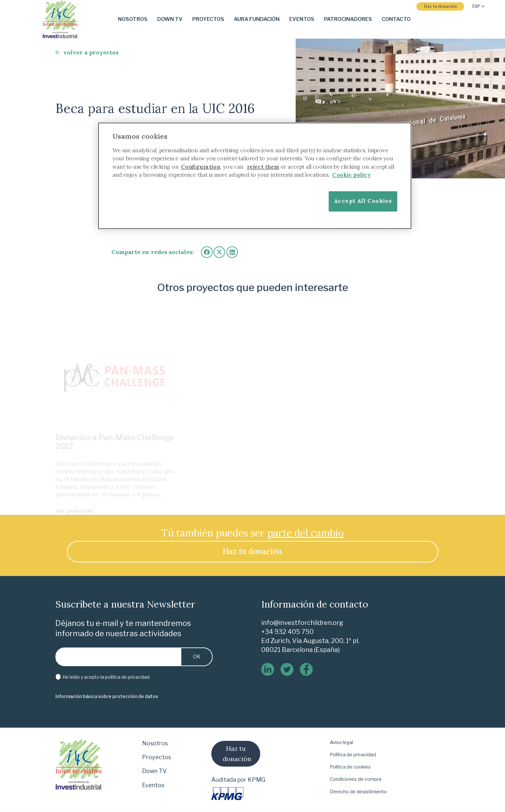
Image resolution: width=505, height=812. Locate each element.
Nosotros (155, 743)
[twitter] (287, 669)
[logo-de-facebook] (306, 669)
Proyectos (157, 757)
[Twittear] (219, 252)
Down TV (154, 771)
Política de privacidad (353, 755)
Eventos (153, 785)
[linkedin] (268, 669)
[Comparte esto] (207, 252)
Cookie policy (351, 175)
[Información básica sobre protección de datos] (107, 697)
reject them (263, 167)
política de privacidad (127, 677)
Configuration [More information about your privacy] (201, 167)
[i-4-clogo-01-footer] (60, 19)
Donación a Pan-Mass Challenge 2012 (115, 429)
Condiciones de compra (356, 779)
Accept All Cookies (363, 201)
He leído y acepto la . (103, 677)
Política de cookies (350, 767)
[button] (478, 6)
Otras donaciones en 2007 (240, 435)
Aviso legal (341, 742)
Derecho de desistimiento (358, 792)
